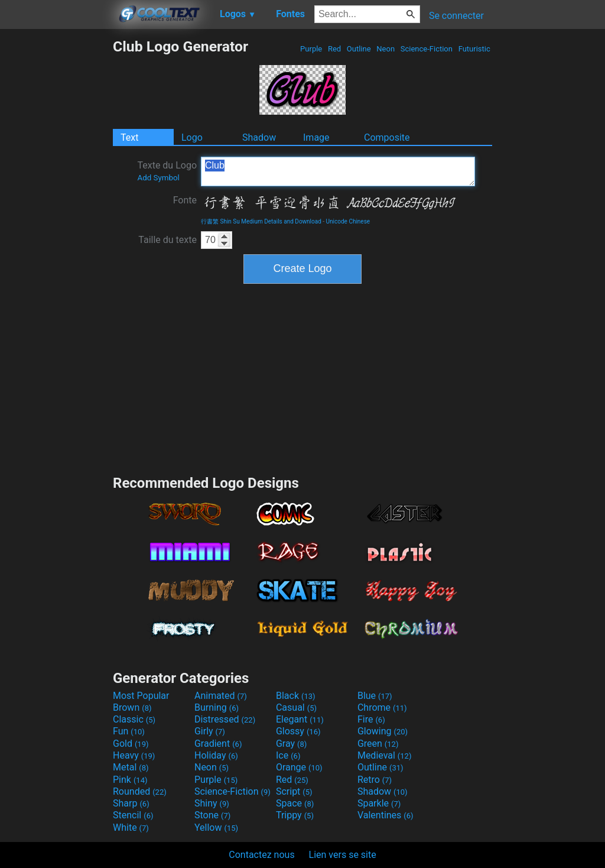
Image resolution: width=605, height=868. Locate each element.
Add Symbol (158, 178)
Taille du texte (167, 240)
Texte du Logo (167, 171)
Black (296, 696)
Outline (359, 49)
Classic (134, 719)
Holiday (216, 755)
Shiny (212, 803)
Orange (299, 767)
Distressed (225, 719)
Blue (375, 696)
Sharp (131, 803)
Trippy (295, 815)
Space (295, 803)
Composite (387, 137)
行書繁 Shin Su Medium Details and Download (261, 221)
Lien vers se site (343, 855)
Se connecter (456, 16)
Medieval (385, 755)
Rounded (140, 791)
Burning (217, 707)
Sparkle (379, 803)
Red (335, 49)
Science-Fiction (427, 49)
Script (294, 791)
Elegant (300, 719)
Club (338, 171)
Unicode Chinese (348, 221)
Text (129, 137)
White (131, 827)
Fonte (185, 200)
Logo (192, 137)
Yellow (216, 827)
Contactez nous (261, 855)
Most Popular (141, 696)
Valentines (386, 815)
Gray (291, 744)
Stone (212, 815)
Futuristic (474, 49)
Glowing (383, 731)
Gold (131, 744)
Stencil (133, 815)
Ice (288, 755)
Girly (210, 731)
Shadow (259, 137)
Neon (386, 49)
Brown (132, 707)
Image (316, 137)
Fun (129, 731)
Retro (375, 780)
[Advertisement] (56, 215)
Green (378, 744)
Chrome (382, 707)
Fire (371, 719)
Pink (130, 780)
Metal (131, 767)
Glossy (298, 731)
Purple (311, 49)
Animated (221, 696)
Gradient (218, 744)
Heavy (134, 755)
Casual (296, 707)
